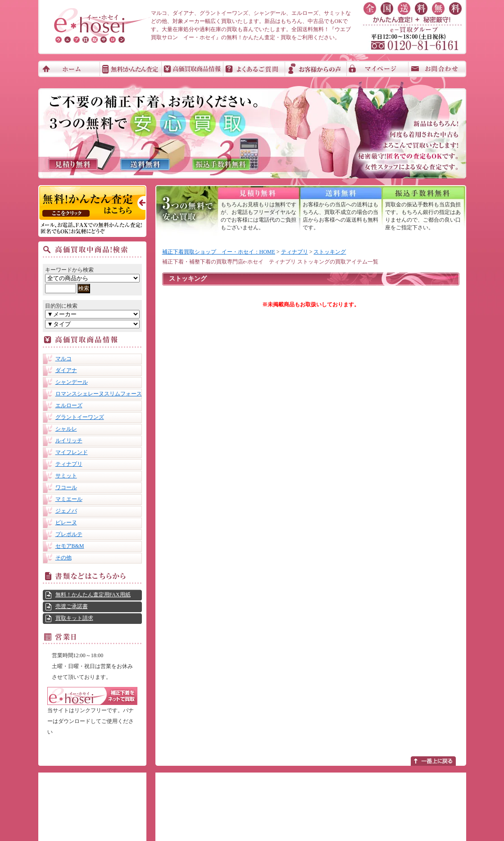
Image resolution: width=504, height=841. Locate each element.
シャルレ (66, 429)
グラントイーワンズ (80, 417)
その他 (64, 558)
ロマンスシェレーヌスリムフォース (99, 394)
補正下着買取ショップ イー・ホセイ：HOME (219, 252)
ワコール (66, 487)
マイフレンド (72, 452)
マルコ (64, 359)
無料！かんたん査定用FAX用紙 (93, 595)
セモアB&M (70, 546)
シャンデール (72, 382)
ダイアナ (66, 370)
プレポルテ (69, 534)
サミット (66, 476)
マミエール (69, 499)
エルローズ (69, 405)
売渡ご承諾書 (72, 606)
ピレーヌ (66, 523)
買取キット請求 (74, 618)
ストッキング (330, 252)
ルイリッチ (69, 441)
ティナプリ (69, 464)
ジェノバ (66, 511)
